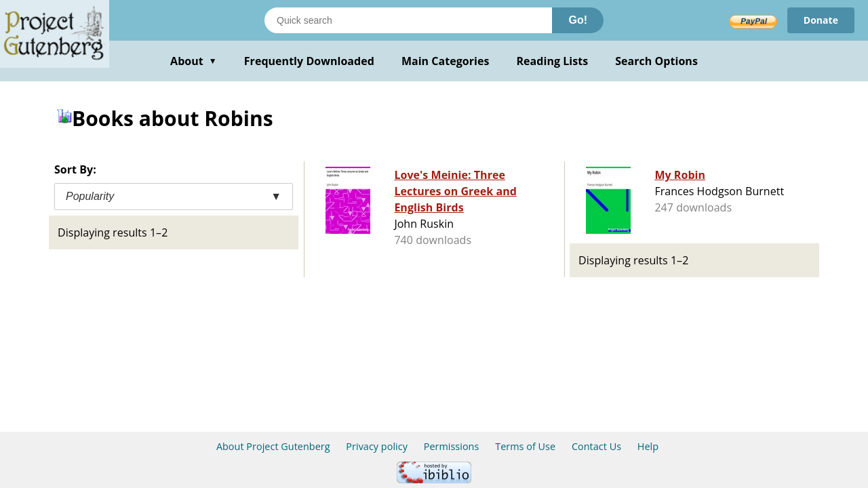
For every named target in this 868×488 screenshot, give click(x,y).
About (194, 61)
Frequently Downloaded (309, 61)
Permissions (452, 446)
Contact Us (596, 446)
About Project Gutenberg (273, 446)
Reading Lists (553, 61)
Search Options (656, 61)
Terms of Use (525, 446)
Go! (578, 20)
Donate (821, 20)
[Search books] (408, 20)
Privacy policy (377, 446)
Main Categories (446, 61)
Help (648, 446)
